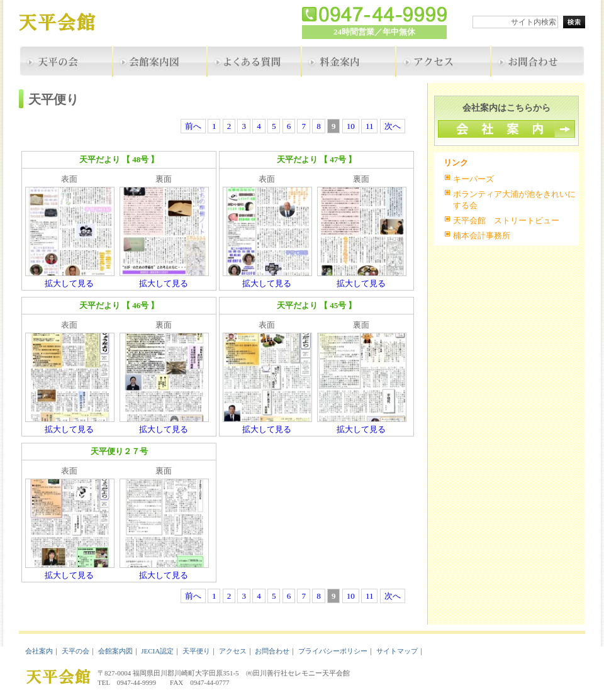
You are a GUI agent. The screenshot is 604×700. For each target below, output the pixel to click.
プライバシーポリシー (333, 651)
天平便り (196, 651)
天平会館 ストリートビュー (506, 220)
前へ (193, 126)
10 (351, 126)
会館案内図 (115, 651)
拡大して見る (69, 283)
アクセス (233, 651)
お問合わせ (272, 651)
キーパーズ (473, 179)
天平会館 (66, 24)
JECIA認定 (157, 651)
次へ (393, 126)
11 (370, 126)
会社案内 (39, 651)
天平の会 (75, 651)
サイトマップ (397, 651)
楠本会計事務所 (482, 236)
